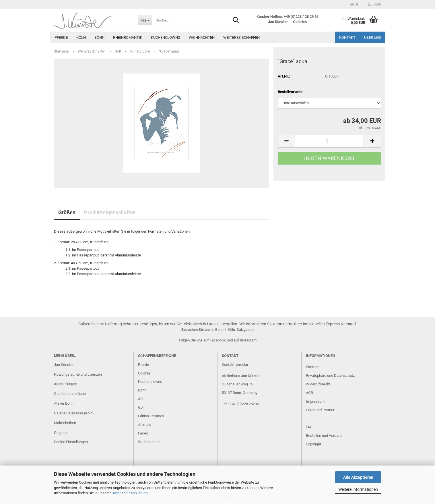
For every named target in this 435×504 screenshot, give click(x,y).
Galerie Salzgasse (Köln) (74, 413)
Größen (67, 212)
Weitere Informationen (358, 489)
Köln (81, 37)
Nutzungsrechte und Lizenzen (78, 374)
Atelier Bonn (64, 403)
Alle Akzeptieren (358, 477)
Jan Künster (64, 365)
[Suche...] (145, 20)
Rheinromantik (128, 37)
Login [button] (374, 4)
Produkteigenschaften (110, 212)
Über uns (373, 37)
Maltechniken (65, 423)
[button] (355, 4)
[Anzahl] (329, 141)
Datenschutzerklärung (130, 493)
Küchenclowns (166, 37)
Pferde (61, 37)
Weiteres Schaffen (241, 37)
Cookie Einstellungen (71, 442)
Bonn (99, 37)
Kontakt (347, 37)
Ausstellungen (66, 384)
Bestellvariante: (291, 92)
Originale (61, 433)
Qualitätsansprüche (70, 394)
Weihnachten (202, 37)
